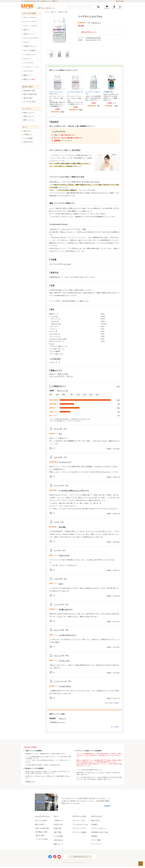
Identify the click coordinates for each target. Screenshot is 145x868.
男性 (64, 395)
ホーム (47, 12)
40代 (91, 395)
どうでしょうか (64, 661)
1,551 (62, 112)
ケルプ (52, 344)
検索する (98, 7)
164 (116, 106)
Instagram (55, 857)
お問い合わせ (28, 142)
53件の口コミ (96, 23)
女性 (57, 395)
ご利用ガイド (28, 135)
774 (98, 106)
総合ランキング (29, 113)
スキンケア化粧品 (29, 50)
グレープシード (55, 334)
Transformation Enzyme (93, 38)
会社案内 (107, 806)
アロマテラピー (29, 71)
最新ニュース (58, 844)
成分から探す (28, 98)
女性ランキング (29, 116)
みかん (56, 429)
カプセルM (67, 264)
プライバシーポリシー (99, 828)
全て (51, 395)
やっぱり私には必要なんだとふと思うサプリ (74, 491)
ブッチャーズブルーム (57, 339)
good (51, 448)
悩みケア (54, 12)
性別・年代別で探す (30, 94)
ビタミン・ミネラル (30, 26)
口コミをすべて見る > (112, 703)
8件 (119, 404)
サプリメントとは (79, 821)
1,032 (80, 110)
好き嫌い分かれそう (66, 610)
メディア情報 (96, 840)
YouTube (59, 857)
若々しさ (70, 376)
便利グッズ (27, 75)
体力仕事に (63, 527)
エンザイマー (58, 681)
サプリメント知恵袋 (79, 832)
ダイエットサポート (30, 17)
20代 (78, 395)
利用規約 (94, 836)
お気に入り (107, 9)
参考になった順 (63, 391)
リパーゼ (55, 316)
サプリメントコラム (79, 828)
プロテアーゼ (56, 324)
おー (55, 551)
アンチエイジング (65, 462)
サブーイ (57, 486)
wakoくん (57, 630)
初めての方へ (28, 131)
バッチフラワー (29, 63)
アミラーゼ (55, 321)
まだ (60, 434)
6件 (119, 412)
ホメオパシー (28, 59)
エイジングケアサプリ (57, 376)
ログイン (114, 9)
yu (55, 522)
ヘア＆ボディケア (29, 55)
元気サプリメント (29, 34)
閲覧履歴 (52, 719)
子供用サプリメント (30, 46)
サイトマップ (96, 844)
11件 (118, 408)
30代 (85, 395)
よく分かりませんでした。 (68, 635)
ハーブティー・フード (31, 67)
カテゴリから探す (41, 821)
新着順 (52, 391)
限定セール (29, 79)
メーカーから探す (29, 102)
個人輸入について (30, 781)
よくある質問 (28, 138)
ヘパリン (57, 605)
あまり (61, 584)
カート (120, 9)
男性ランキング (29, 120)
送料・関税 (57, 832)
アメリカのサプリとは (80, 824)
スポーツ (26, 42)
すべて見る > (115, 727)
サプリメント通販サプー (27, 7)
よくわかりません (65, 686)
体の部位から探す (29, 91)
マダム (56, 579)
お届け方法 (57, 828)
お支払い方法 (58, 824)
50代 (97, 395)
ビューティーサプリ (30, 22)
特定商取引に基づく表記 (100, 832)
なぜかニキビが (64, 556)
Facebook (50, 857)
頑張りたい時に (63, 12)
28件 (118, 400)
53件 (118, 387)
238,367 (48, 8)
